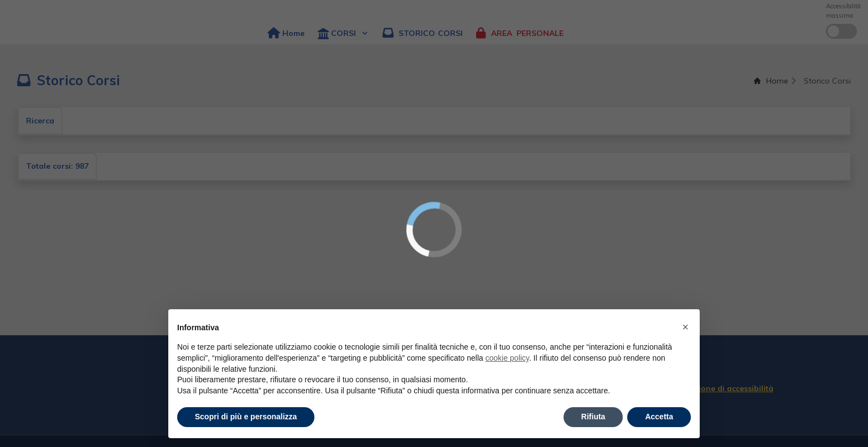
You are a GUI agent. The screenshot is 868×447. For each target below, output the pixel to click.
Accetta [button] (659, 417)
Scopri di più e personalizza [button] (246, 417)
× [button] (685, 327)
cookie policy (507, 358)
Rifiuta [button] (593, 417)
